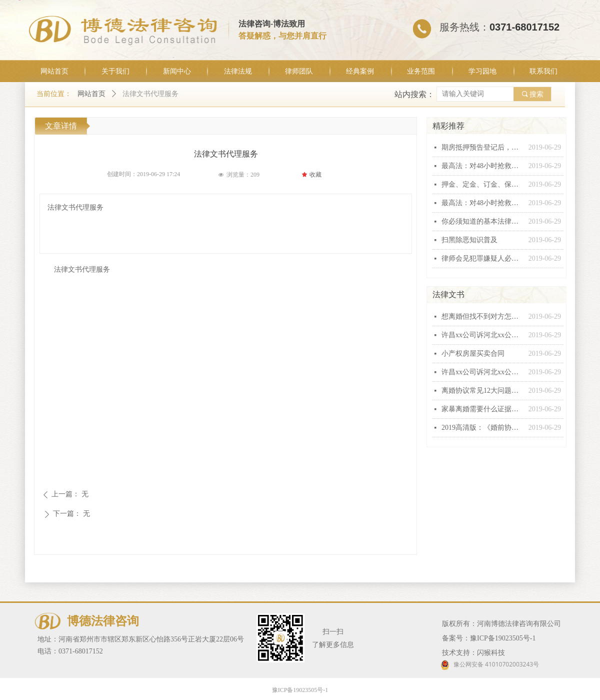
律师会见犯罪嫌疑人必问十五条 (482, 258)
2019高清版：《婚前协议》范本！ (482, 428)
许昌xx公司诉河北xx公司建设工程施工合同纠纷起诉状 (482, 335)
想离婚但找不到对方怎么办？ (482, 316)
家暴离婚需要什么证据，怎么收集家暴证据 (482, 409)
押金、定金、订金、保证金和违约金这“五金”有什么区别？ (482, 184)
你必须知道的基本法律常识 (482, 221)
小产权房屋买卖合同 (473, 354)
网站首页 (91, 94)
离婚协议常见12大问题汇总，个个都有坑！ (482, 391)
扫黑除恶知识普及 (469, 240)
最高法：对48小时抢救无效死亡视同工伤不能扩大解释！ (482, 166)
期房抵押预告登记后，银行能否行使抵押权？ (482, 147)
